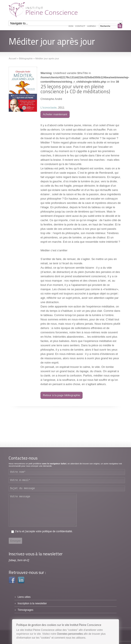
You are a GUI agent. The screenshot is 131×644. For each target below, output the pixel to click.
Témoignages (26, 610)
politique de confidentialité (57, 531)
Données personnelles (70, 634)
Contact (80, 26)
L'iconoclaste (49, 108)
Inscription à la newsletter (32, 603)
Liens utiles (24, 597)
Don (71, 26)
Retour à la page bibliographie (62, 395)
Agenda (91, 26)
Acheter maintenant (55, 114)
